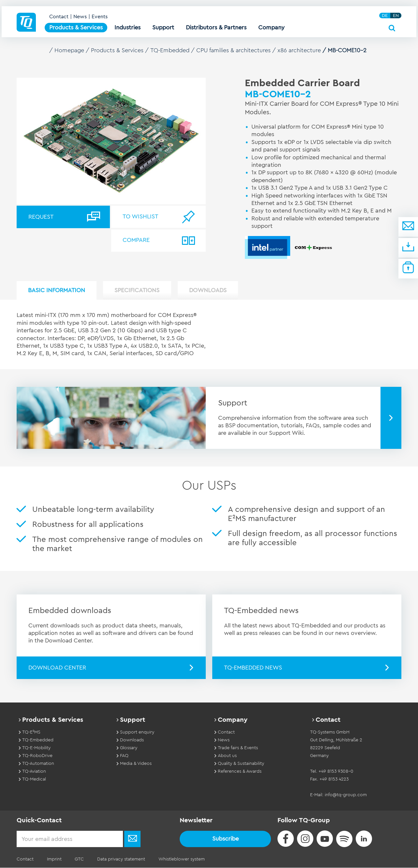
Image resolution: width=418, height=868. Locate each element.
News (80, 17)
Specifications (138, 291)
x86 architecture (299, 50)
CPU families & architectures (234, 50)
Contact (59, 17)
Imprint (54, 860)
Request (41, 217)
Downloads (209, 291)
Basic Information (57, 291)
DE (385, 16)
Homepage (69, 50)
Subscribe (225, 839)
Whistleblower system (181, 860)
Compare (136, 241)
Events (100, 17)
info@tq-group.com (346, 795)
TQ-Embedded (170, 50)
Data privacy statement (120, 860)
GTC (79, 860)
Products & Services (118, 50)
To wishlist (141, 217)
